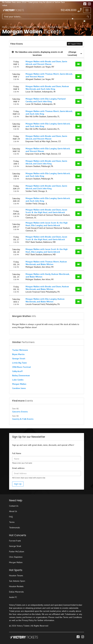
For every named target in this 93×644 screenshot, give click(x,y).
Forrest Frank (15, 541)
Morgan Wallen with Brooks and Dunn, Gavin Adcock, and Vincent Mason (46, 63)
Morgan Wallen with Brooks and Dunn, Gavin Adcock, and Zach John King (46, 162)
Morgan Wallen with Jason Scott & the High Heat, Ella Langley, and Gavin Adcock (47, 224)
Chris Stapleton (16, 557)
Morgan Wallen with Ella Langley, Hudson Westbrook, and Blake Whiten (45, 300)
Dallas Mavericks (16, 592)
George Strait (19, 359)
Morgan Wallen (19, 384)
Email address (18, 468)
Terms (12, 522)
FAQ (11, 517)
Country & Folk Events (23, 419)
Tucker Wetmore (20, 350)
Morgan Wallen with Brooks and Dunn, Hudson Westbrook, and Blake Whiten (47, 288)
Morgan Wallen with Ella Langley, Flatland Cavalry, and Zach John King (46, 100)
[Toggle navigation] (87, 10)
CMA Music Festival (21, 367)
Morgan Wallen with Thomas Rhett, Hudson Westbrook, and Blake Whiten (46, 263)
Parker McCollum (17, 552)
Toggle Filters (75, 44)
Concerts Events (20, 412)
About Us (13, 511)
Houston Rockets (16, 586)
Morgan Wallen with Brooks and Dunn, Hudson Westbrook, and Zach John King (47, 88)
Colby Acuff (17, 371)
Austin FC (13, 597)
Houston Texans (16, 576)
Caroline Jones (19, 388)
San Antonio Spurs (17, 581)
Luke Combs (18, 380)
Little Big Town (19, 363)
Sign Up (18, 484)
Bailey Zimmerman (21, 375)
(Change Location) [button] (75, 53)
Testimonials (15, 528)
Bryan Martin (18, 354)
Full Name (17, 453)
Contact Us (14, 506)
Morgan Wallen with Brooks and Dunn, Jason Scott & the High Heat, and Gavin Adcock (46, 211)
